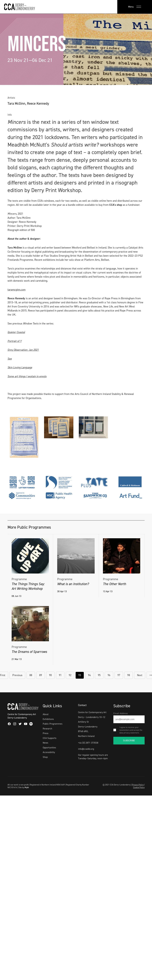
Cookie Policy (139, 787)
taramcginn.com (17, 290)
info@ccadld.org (86, 749)
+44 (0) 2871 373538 (88, 743)
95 (99, 675)
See (10, 359)
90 (50, 675)
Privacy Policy (138, 785)
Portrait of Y (15, 341)
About (46, 714)
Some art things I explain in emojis (27, 376)
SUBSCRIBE (129, 740)
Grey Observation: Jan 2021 (23, 350)
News (45, 743)
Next (140, 675)
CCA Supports (50, 738)
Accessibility (49, 752)
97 (119, 675)
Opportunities (49, 748)
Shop (45, 757)
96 (109, 675)
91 (60, 675)
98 (129, 675)
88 (31, 675)
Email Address (121, 713)
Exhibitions (48, 719)
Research (47, 729)
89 (41, 675)
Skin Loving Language (20, 367)
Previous (17, 675)
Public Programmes (53, 724)
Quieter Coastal (16, 332)
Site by (24, 787)
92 (70, 675)
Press (46, 733)
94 (89, 675)
